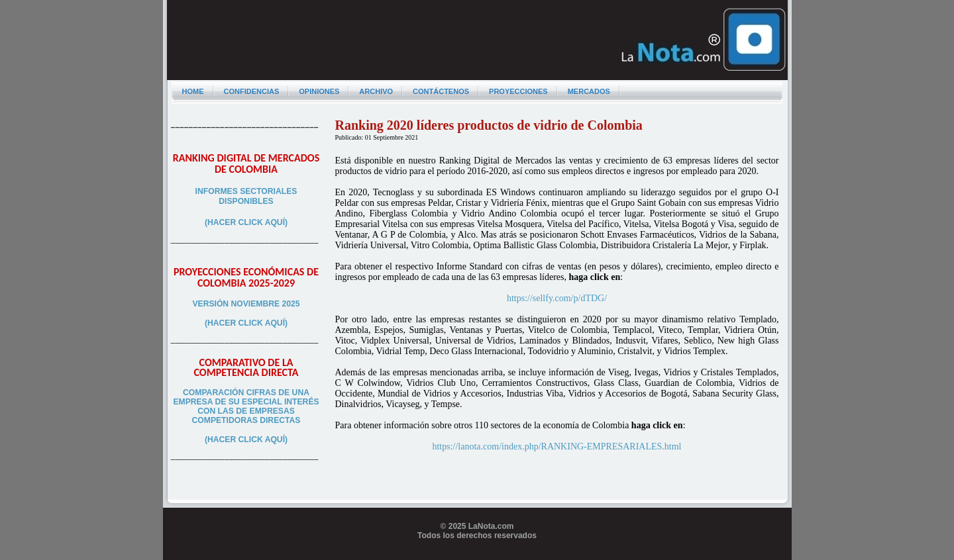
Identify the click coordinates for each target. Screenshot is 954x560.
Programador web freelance (477, 555)
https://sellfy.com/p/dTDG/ (557, 298)
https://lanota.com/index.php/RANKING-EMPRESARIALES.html (556, 446)
